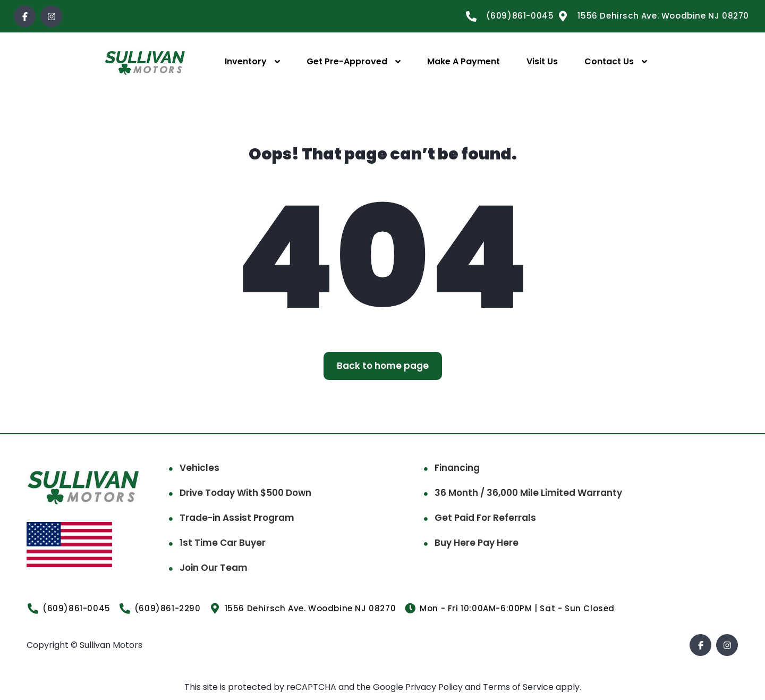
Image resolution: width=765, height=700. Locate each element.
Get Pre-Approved (347, 61)
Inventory (246, 61)
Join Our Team (214, 568)
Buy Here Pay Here (477, 543)
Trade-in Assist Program (237, 518)
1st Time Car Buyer (223, 543)
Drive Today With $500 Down (245, 493)
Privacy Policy (435, 687)
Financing (457, 468)
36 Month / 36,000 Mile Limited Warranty (528, 493)
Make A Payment (464, 61)
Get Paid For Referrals (485, 518)
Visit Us (542, 61)
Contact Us (609, 61)
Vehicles (199, 468)
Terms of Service (519, 687)
